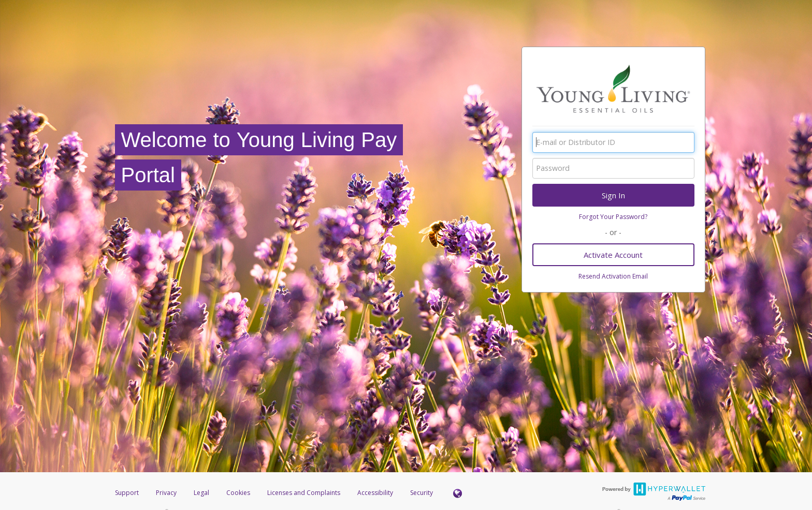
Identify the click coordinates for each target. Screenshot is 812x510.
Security (422, 493)
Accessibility (375, 493)
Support (127, 493)
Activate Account (613, 255)
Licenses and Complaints (304, 493)
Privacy (166, 493)
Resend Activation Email (613, 276)
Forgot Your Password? (613, 217)
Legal (201, 493)
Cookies (238, 493)
